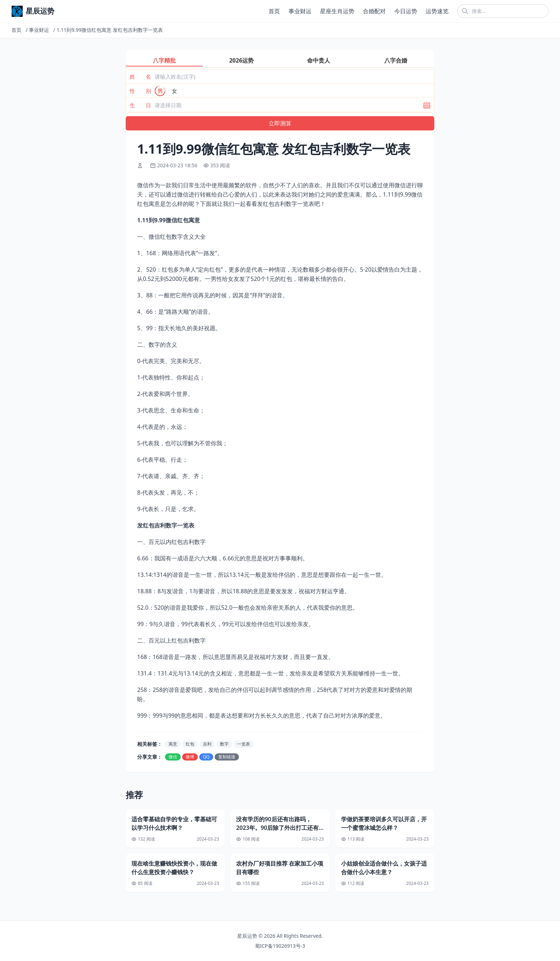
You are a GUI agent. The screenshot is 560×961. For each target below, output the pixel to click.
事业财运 (300, 11)
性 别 (140, 91)
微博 (190, 757)
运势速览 (437, 11)
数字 (224, 744)
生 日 (140, 105)
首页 (274, 11)
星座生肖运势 (337, 11)
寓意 (173, 744)
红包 (190, 744)
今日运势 (406, 11)
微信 (173, 757)
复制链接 (227, 757)
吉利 (207, 744)
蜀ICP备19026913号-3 (280, 946)
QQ (206, 757)
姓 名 (140, 76)
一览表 (244, 744)
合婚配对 (374, 11)
